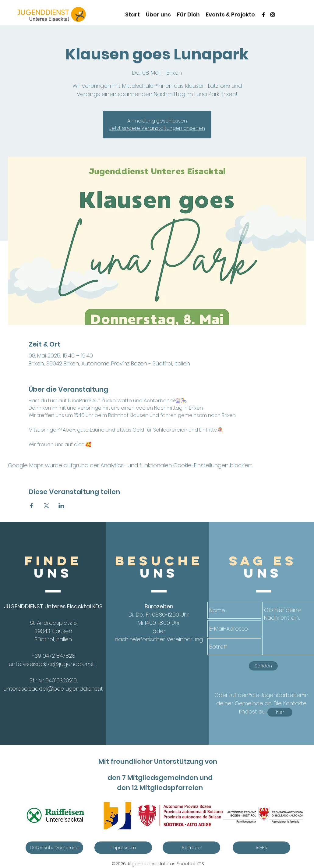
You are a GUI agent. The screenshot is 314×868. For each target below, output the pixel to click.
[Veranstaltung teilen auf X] (46, 506)
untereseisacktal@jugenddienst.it (53, 664)
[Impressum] (123, 848)
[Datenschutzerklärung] (54, 848)
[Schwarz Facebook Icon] (263, 15)
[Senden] (263, 666)
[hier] (280, 712)
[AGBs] (261, 848)
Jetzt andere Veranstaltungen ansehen (157, 128)
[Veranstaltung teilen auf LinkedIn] (61, 506)
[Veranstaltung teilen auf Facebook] (32, 506)
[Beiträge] (191, 848)
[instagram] (273, 15)
